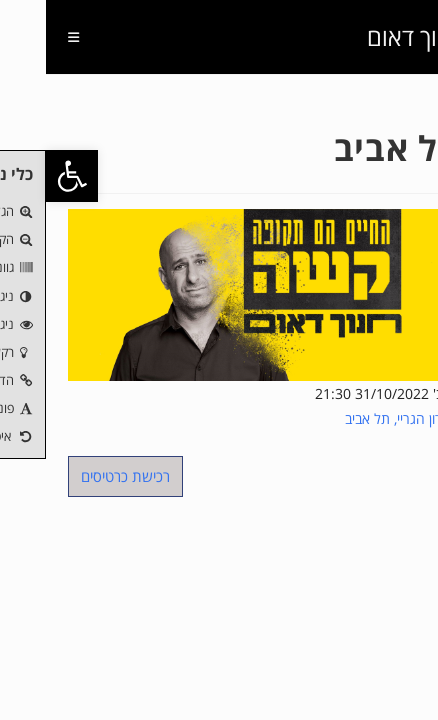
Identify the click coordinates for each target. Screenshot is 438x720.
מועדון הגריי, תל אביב (357, 418)
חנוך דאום (368, 36)
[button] (26, 176)
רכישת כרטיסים (79, 476)
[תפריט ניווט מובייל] (35, 37)
